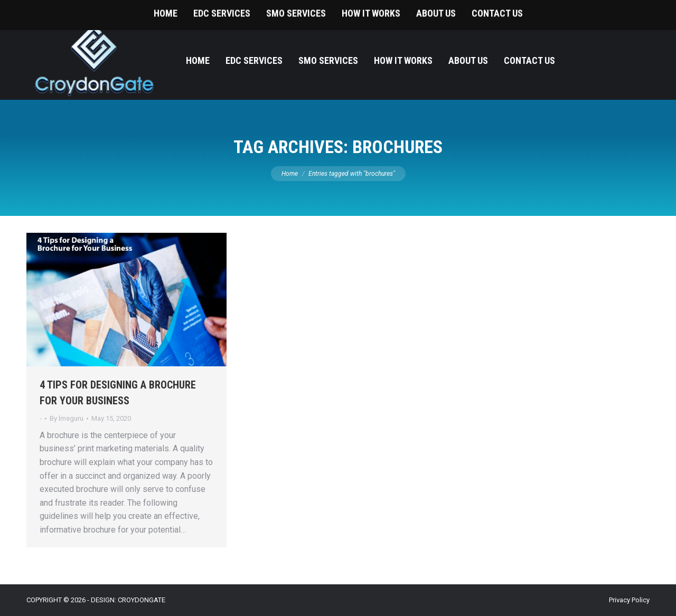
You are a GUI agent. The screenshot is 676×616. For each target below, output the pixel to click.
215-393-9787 (628, 11)
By (67, 418)
